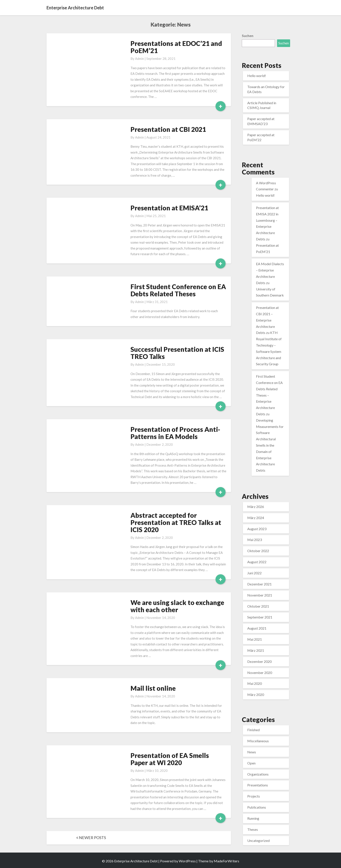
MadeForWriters (226, 861)
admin (140, 59)
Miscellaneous (258, 741)
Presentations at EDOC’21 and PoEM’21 (176, 47)
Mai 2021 (255, 639)
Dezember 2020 (259, 661)
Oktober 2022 (258, 551)
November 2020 (260, 673)
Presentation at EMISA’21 (169, 208)
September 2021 (260, 617)
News (252, 752)
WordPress (187, 861)
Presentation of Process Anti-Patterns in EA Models (175, 433)
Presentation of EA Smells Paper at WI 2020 (170, 759)
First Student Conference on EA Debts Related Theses (178, 290)
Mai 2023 (255, 540)
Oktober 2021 (258, 606)
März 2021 (256, 650)
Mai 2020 (255, 683)
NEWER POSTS (91, 838)
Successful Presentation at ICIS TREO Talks (177, 353)
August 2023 (257, 529)
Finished (253, 730)
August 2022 (257, 562)
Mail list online (153, 688)
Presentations (258, 785)
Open (251, 763)
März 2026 (256, 507)
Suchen (248, 36)
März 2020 (256, 695)
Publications (257, 807)
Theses (253, 829)
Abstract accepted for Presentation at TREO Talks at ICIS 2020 (176, 522)
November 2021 (260, 595)
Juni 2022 (254, 573)
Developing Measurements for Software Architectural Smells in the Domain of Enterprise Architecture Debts (270, 445)
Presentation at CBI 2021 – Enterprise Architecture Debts (267, 320)
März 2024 (256, 518)
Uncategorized (258, 840)
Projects (254, 796)
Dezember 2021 (259, 584)
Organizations (258, 774)
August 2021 (257, 628)
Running (253, 818)
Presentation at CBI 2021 (168, 129)
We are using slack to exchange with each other (177, 606)
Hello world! (257, 76)
